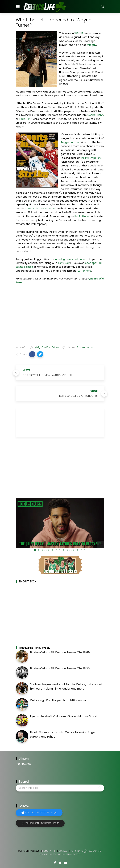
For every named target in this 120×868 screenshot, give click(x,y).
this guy (91, 45)
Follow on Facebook (42, 823)
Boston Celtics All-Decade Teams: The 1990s (60, 652)
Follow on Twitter (41, 813)
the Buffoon (82, 216)
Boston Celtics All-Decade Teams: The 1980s (60, 668)
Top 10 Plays (77, 851)
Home (45, 851)
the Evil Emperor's (91, 158)
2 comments (84, 347)
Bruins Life (60, 854)
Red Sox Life (95, 851)
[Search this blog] (60, 788)
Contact (63, 851)
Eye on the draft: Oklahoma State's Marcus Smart (64, 716)
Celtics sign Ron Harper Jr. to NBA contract (59, 700)
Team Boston (74, 854)
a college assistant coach (71, 259)
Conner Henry (96, 115)
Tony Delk (64, 263)
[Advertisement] (60, 316)
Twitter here (84, 271)
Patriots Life (46, 854)
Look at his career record (41, 209)
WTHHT (79, 33)
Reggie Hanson (70, 142)
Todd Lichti (26, 119)
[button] (32, 354)
